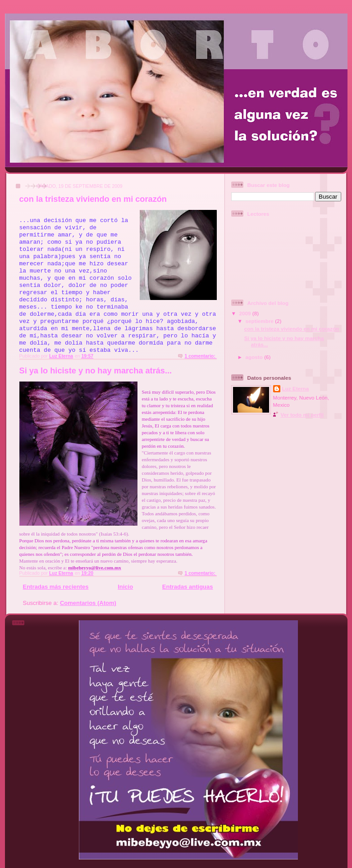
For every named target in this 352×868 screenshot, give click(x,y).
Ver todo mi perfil (302, 415)
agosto (255, 357)
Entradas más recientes (56, 587)
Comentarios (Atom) (88, 603)
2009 (246, 313)
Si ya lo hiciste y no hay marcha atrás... (96, 371)
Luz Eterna (296, 389)
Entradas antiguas (188, 587)
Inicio (125, 587)
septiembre (261, 321)
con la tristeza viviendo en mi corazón (93, 199)
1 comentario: (200, 356)
